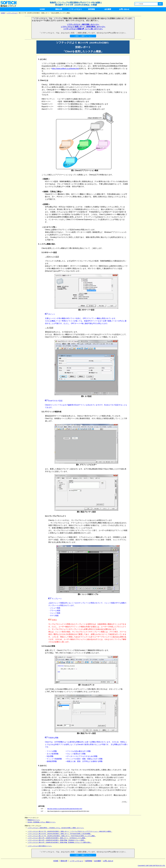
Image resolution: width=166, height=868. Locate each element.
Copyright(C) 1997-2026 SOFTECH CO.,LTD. (152, 866)
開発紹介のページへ (34, 820)
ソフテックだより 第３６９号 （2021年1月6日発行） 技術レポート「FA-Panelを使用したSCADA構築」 (60, 834)
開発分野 (59, 9)
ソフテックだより (75, 9)
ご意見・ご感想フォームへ (83, 36)
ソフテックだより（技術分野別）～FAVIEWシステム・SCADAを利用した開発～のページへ (56, 828)
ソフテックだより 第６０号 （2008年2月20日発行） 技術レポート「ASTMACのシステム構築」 (57, 838)
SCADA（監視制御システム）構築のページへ (42, 822)
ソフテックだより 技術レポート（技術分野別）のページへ (83, 27)
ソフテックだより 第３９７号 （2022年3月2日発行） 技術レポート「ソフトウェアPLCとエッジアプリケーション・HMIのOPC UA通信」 (70, 831)
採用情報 (91, 9)
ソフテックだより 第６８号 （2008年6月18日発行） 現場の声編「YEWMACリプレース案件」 (56, 840)
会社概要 (108, 9)
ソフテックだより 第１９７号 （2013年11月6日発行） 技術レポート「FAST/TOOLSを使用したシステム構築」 (62, 836)
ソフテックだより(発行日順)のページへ (40, 846)
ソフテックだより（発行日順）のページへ (83, 24)
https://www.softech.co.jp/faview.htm (65, 69)
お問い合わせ (124, 9)
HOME (42, 9)
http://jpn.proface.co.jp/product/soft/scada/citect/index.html (65, 809)
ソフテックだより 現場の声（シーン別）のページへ (83, 29)
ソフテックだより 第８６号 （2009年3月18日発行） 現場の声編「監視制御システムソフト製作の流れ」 (60, 842)
